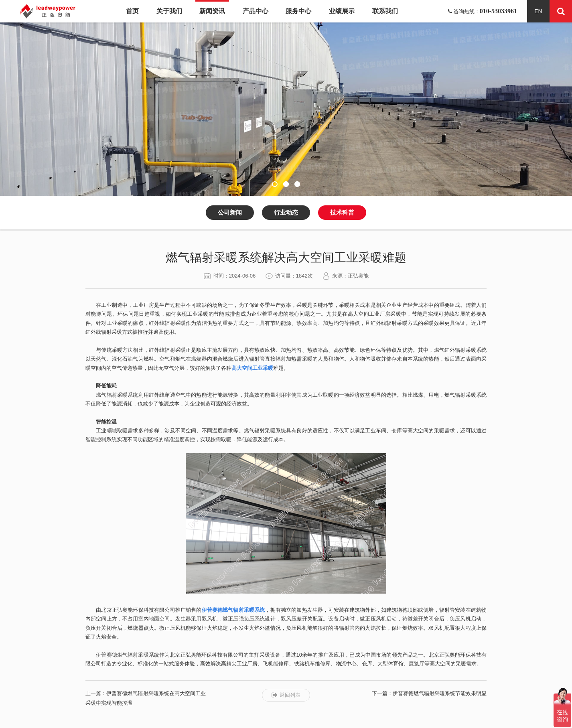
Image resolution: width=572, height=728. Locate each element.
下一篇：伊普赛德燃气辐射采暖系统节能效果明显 (429, 693)
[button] (275, 184)
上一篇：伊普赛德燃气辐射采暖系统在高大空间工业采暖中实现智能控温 (146, 698)
